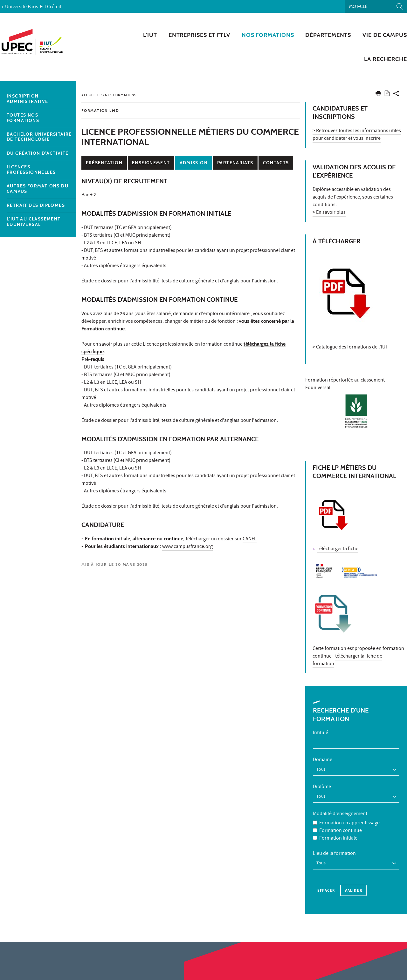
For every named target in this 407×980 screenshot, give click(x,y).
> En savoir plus (329, 213)
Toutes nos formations (23, 118)
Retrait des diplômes (36, 205)
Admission (194, 163)
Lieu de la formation (334, 854)
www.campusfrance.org (187, 547)
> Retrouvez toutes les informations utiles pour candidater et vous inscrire (357, 135)
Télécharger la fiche (338, 549)
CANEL (250, 539)
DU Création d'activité (38, 153)
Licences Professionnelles (31, 170)
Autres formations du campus (38, 189)
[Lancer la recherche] (400, 6)
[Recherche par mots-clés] (376, 6)
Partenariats (235, 163)
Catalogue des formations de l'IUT (352, 348)
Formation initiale (338, 839)
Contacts (276, 163)
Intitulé (321, 733)
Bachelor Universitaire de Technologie (39, 137)
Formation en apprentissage (349, 823)
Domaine (323, 760)
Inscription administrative (28, 99)
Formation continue (341, 831)
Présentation (104, 163)
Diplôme (322, 787)
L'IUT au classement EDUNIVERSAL (34, 222)
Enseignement (151, 163)
